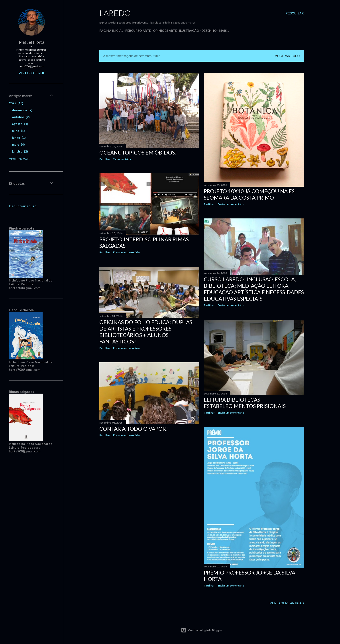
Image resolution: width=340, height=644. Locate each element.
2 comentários (122, 159)
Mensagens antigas (287, 603)
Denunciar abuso (23, 206)
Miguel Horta (31, 42)
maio (18, 144)
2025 (16, 103)
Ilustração (189, 31)
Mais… (224, 31)
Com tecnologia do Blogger (201, 630)
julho (18, 131)
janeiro (20, 151)
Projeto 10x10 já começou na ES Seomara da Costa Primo (249, 194)
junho (19, 138)
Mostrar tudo (287, 56)
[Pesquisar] (295, 13)
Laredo (115, 13)
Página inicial (111, 31)
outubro (21, 117)
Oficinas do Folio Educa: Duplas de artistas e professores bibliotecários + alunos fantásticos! (146, 332)
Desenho (209, 31)
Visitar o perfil (32, 73)
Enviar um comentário (231, 204)
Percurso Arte (138, 31)
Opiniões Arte (165, 31)
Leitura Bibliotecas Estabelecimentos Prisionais (245, 403)
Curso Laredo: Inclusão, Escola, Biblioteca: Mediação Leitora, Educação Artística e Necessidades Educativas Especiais (254, 289)
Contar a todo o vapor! (134, 429)
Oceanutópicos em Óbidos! (138, 152)
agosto (20, 124)
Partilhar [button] (105, 159)
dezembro (22, 110)
